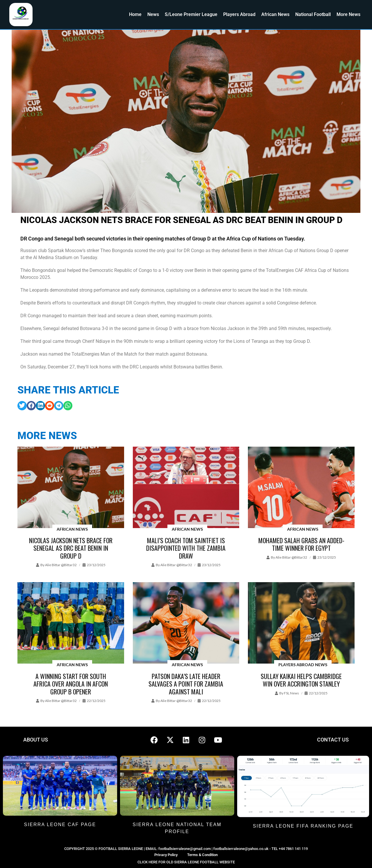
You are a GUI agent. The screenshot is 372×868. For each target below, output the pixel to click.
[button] (22, 406)
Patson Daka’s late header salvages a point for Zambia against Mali (186, 684)
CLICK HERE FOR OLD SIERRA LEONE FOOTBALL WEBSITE (186, 862)
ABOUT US (36, 740)
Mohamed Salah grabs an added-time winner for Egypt (301, 544)
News (153, 14)
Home (135, 14)
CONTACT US (333, 740)
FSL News (291, 693)
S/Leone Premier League (191, 14)
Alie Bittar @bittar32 (61, 565)
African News (275, 14)
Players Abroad (239, 14)
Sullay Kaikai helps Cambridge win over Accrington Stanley (301, 680)
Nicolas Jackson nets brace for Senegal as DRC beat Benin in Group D (71, 548)
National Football (313, 14)
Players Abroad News (303, 665)
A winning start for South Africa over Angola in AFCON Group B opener (71, 684)
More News (348, 14)
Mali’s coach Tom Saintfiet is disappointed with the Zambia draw (186, 548)
